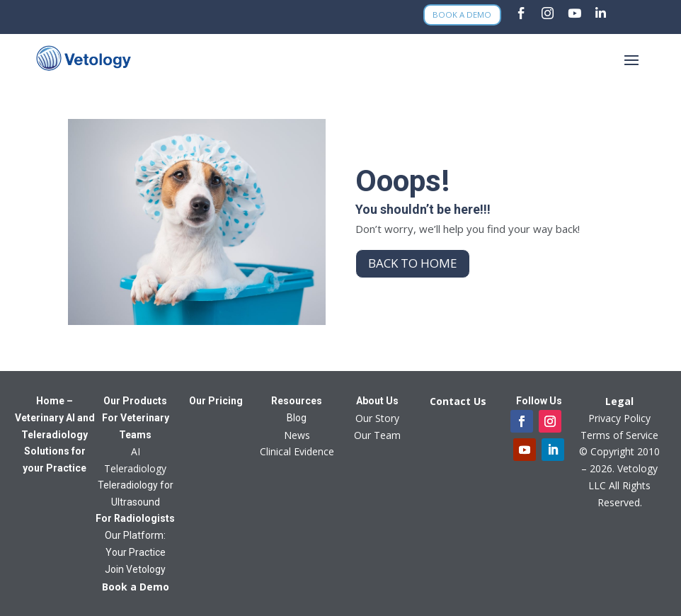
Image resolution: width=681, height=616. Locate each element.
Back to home (413, 263)
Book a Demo (462, 15)
